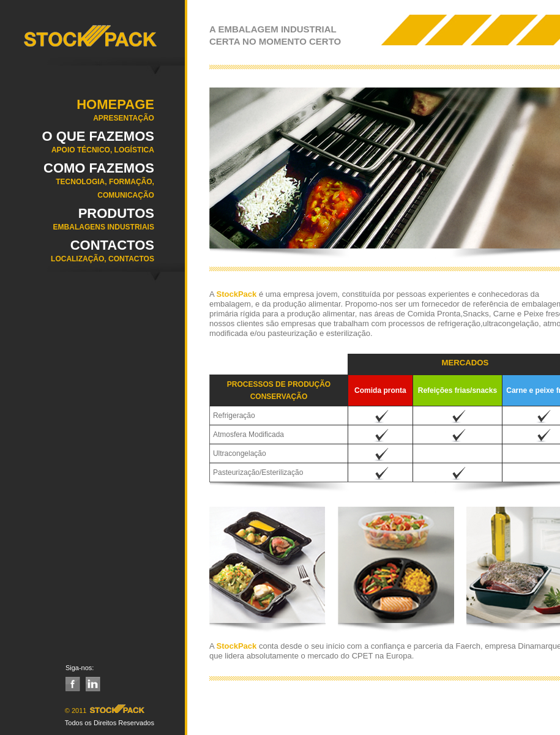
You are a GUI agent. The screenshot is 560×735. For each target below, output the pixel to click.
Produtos (77, 223)
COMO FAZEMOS (77, 184)
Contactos (77, 255)
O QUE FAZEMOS (77, 146)
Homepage (77, 114)
